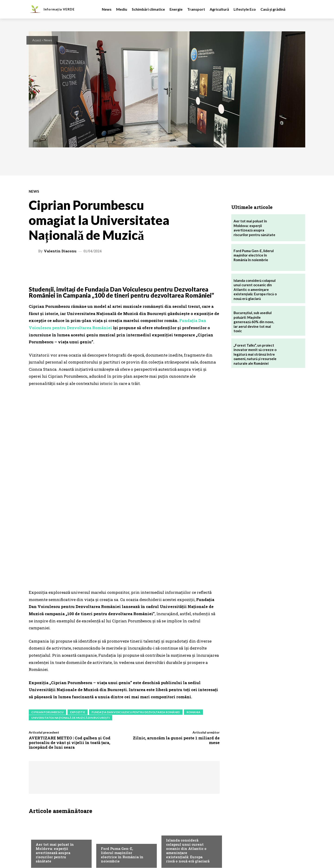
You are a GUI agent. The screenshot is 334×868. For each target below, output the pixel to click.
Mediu (40, 751)
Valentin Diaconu (60, 251)
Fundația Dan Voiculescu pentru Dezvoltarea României (136, 629)
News (48, 40)
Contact (92, 839)
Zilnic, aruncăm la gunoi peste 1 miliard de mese (176, 657)
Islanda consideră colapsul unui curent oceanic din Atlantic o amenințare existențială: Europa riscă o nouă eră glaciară (188, 767)
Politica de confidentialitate (160, 839)
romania (193, 629)
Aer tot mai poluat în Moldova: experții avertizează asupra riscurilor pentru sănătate (55, 769)
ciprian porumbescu (47, 629)
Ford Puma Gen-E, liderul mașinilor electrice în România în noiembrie (122, 771)
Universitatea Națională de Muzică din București (71, 634)
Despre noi (39, 839)
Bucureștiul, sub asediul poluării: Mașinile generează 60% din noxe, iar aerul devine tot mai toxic (254, 322)
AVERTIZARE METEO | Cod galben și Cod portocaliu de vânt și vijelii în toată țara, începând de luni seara (70, 659)
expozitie (78, 629)
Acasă (37, 40)
